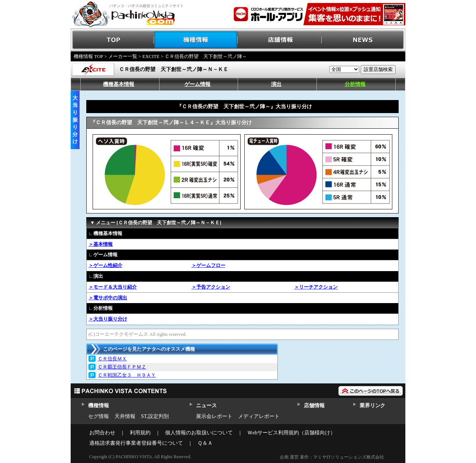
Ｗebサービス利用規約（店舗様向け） (291, 433)
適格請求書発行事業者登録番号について (136, 443)
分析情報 (355, 84)
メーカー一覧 (123, 56)
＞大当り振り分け (108, 319)
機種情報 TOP (88, 56)
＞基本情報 (101, 244)
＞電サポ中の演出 (108, 298)
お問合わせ (102, 433)
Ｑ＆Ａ (205, 443)
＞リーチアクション (316, 287)
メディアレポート (259, 416)
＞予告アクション (211, 287)
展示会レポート (214, 416)
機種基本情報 (119, 84)
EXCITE (151, 56)
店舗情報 (280, 40)
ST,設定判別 (155, 416)
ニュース (206, 406)
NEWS (364, 40)
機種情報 (196, 40)
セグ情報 (99, 416)
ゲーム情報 (197, 84)
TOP (112, 40)
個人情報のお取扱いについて (199, 433)
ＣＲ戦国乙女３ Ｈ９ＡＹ (127, 375)
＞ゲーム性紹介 (105, 265)
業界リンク (372, 406)
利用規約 (140, 433)
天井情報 (125, 416)
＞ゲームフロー (208, 265)
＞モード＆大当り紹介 (113, 287)
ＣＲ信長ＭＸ (112, 359)
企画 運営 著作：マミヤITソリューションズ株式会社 (332, 457)
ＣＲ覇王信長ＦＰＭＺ (122, 367)
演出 (276, 84)
